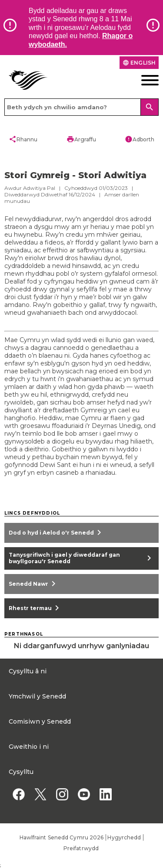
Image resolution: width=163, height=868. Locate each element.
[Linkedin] (105, 794)
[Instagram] (62, 794)
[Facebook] (18, 794)
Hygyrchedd (124, 837)
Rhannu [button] (23, 139)
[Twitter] (40, 794)
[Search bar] (81, 107)
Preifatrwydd (81, 848)
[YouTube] (84, 794)
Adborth (140, 139)
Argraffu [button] (81, 139)
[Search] (150, 107)
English (139, 63)
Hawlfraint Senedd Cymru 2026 (62, 837)
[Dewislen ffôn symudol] (143, 80)
